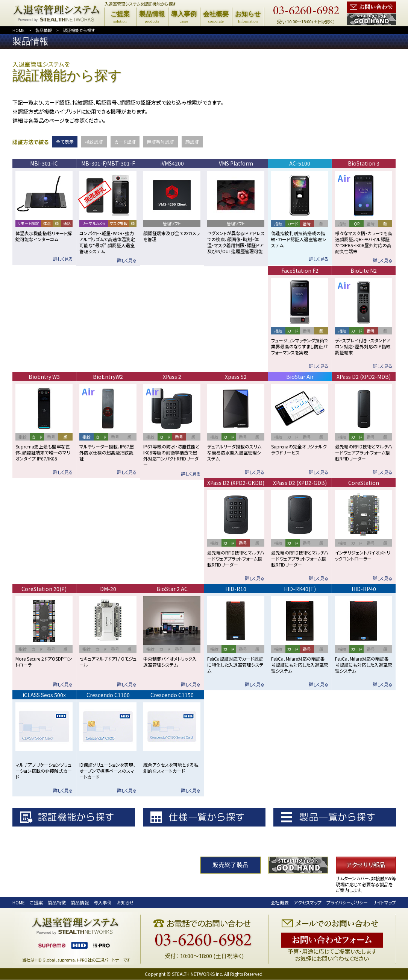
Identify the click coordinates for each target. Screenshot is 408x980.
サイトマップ (384, 903)
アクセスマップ (308, 903)
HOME (18, 30)
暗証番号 (161, 142)
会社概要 (280, 903)
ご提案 (36, 903)
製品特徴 (57, 903)
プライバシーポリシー (347, 903)
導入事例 (103, 903)
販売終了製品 (231, 866)
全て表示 (65, 142)
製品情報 (44, 30)
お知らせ (125, 903)
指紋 (94, 142)
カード (125, 142)
